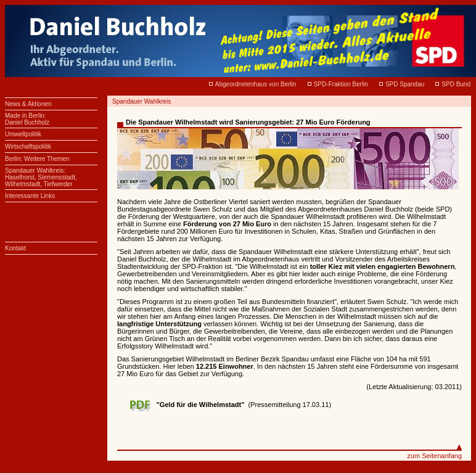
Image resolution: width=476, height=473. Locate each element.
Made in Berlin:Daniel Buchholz (27, 119)
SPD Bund (456, 84)
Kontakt (15, 248)
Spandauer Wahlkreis (142, 101)
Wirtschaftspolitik (28, 146)
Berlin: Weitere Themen (37, 159)
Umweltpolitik (23, 134)
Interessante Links (30, 196)
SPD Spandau (405, 84)
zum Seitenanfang (434, 456)
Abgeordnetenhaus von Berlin (256, 84)
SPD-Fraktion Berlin (341, 84)
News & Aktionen (28, 104)
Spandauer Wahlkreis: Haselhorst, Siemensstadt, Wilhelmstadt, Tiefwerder (41, 177)
